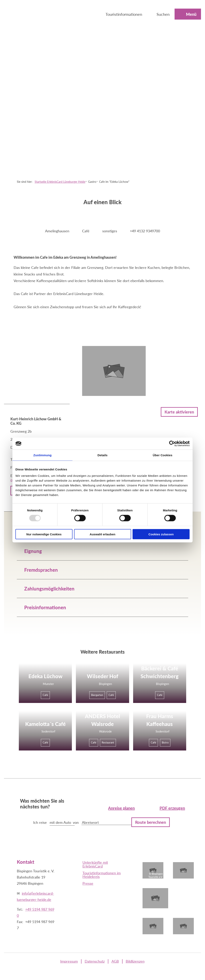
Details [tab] (102, 455)
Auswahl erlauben (102, 534)
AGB (115, 961)
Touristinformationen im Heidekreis (102, 875)
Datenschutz (95, 961)
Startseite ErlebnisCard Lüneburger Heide (60, 182)
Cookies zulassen (161, 534)
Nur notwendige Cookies (44, 534)
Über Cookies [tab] (163, 455)
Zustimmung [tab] (43, 455)
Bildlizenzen (135, 961)
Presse (88, 883)
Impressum (69, 961)
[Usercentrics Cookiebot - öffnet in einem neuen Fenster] (172, 444)
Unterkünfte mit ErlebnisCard (95, 864)
